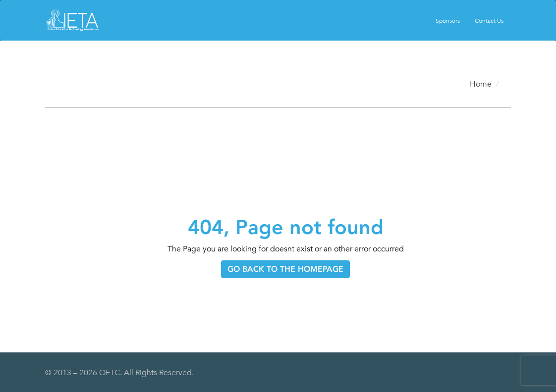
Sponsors (448, 20)
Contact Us (489, 20)
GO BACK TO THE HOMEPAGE (285, 269)
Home (481, 84)
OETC (110, 373)
